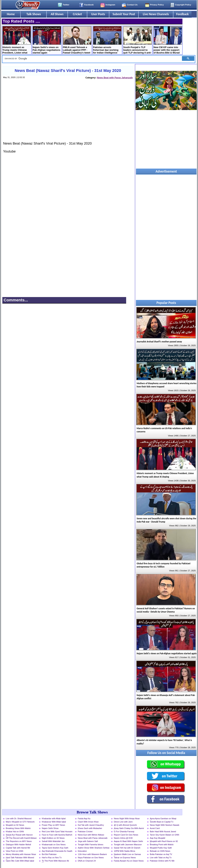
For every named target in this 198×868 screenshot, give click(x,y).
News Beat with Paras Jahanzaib (115, 78)
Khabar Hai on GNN (15, 832)
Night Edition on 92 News (53, 838)
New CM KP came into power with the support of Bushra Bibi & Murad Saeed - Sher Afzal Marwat (168, 40)
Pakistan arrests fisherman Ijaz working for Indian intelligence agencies (107, 40)
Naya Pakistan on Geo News (91, 858)
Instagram (110, 5)
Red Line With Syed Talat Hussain (57, 832)
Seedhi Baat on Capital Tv (162, 822)
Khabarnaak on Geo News (54, 845)
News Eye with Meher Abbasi (91, 835)
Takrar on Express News (125, 858)
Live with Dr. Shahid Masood (19, 818)
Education (82, 851)
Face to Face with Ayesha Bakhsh (57, 835)
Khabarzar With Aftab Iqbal (54, 822)
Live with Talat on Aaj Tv (161, 858)
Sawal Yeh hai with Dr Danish (127, 848)
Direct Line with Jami (123, 822)
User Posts (98, 14)
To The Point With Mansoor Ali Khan (55, 861)
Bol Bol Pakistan (49, 854)
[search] (91, 59)
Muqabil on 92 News (15, 825)
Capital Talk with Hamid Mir (18, 848)
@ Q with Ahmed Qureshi (125, 825)
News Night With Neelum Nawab (165, 825)
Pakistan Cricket (85, 832)
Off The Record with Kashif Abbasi (21, 838)
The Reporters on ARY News (19, 841)
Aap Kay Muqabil (158, 838)
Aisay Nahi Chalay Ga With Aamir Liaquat (129, 829)
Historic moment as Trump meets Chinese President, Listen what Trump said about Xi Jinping (17, 40)
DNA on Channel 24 (87, 861)
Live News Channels (156, 14)
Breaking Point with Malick (162, 845)
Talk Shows (34, 14)
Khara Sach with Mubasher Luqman (90, 829)
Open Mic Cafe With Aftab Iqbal (20, 861)
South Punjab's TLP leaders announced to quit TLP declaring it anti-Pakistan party (137, 40)
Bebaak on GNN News (160, 851)
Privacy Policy (157, 5)
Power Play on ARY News (53, 825)
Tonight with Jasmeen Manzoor (128, 845)
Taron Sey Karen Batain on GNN (165, 835)
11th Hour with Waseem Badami (92, 854)
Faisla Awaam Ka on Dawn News (129, 861)
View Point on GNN (14, 851)
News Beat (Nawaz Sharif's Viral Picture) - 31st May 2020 (68, 71)
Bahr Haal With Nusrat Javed (163, 832)
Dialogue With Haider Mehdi (18, 845)
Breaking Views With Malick (18, 828)
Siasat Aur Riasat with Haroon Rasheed (19, 835)
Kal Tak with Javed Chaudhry (91, 825)
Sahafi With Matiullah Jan (53, 841)
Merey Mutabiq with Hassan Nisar (21, 854)
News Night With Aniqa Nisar (127, 818)
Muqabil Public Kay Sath (161, 848)
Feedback (183, 14)
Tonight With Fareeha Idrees (91, 845)
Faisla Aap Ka (84, 818)
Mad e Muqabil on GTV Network (20, 822)
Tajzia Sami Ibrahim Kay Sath (55, 848)
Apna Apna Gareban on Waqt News (163, 819)
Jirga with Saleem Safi (88, 841)
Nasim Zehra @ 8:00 (123, 838)
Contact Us (132, 5)
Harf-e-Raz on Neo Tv (52, 858)
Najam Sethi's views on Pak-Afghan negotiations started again (47, 40)
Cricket (77, 14)
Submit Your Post (124, 14)
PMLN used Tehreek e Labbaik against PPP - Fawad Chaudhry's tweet (77, 40)
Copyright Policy (183, 5)
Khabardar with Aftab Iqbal (54, 818)
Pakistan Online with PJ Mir (162, 861)
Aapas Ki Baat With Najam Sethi (128, 841)
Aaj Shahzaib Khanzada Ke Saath (57, 851)
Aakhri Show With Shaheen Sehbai (94, 848)
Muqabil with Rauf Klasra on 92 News (164, 842)
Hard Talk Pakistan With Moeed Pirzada (20, 858)
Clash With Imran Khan (88, 822)
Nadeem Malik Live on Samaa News (127, 855)
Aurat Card (155, 828)
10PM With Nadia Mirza (125, 851)
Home (11, 14)
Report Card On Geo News (126, 835)
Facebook (89, 5)
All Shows (57, 14)
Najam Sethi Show (50, 828)
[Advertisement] (68, 114)
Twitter (66, 5)
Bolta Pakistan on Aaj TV (161, 854)
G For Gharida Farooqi (124, 832)
